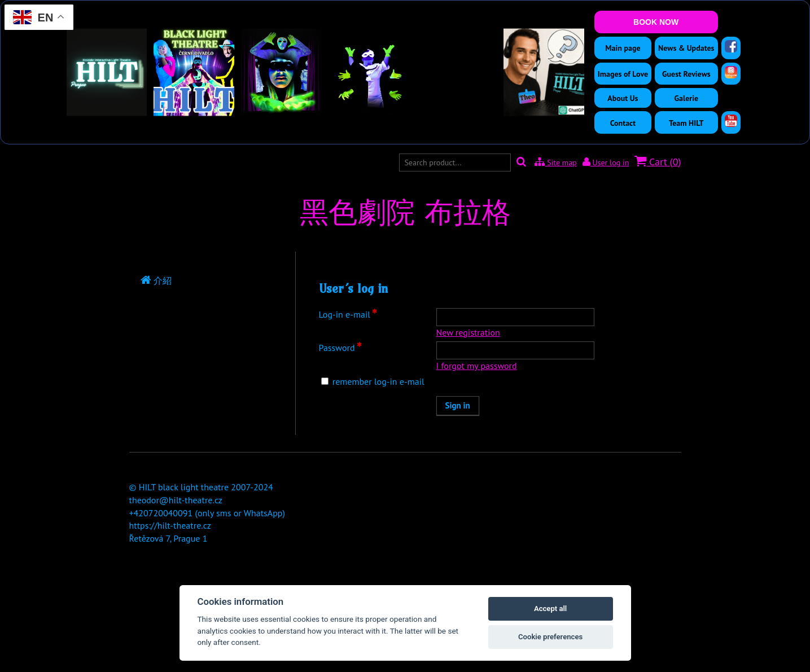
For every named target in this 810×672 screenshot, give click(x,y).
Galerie (687, 98)
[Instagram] (731, 72)
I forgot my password (477, 366)
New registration (468, 332)
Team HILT (686, 123)
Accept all (550, 609)
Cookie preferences (550, 637)
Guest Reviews (686, 74)
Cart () (658, 162)
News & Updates (686, 48)
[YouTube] (731, 121)
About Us (623, 98)
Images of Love (623, 74)
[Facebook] (731, 46)
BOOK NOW (656, 22)
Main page (623, 48)
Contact (623, 123)
